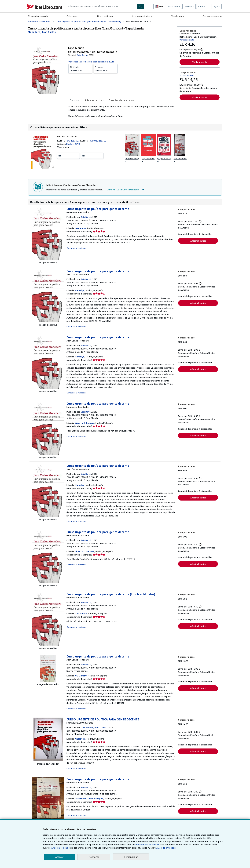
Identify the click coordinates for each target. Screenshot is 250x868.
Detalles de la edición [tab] (121, 100)
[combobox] (102, 6)
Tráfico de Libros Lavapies (89, 798)
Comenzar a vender (212, 16)
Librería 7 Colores (85, 423)
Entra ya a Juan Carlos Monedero (126, 190)
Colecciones (72, 16)
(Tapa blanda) (132, 158)
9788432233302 (98, 141)
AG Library (81, 676)
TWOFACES (81, 613)
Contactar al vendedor (76, 248)
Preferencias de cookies (147, 844)
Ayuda (217, 6)
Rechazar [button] (94, 857)
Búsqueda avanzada (38, 16)
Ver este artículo (187, 40)
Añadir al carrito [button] (200, 62)
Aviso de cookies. (60, 848)
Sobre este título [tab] (94, 100)
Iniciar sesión (174, 6)
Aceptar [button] (59, 857)
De (80, 69)
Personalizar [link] (131, 857)
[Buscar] (141, 6)
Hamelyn (80, 290)
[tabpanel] (121, 111)
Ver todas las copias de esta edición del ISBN (91, 62)
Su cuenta (189, 6)
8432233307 (73, 141)
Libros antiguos (105, 16)
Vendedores (178, 16)
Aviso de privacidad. (166, 848)
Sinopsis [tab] (75, 100)
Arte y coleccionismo (142, 16)
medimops (81, 228)
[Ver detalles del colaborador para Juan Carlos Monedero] (42, 32)
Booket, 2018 (73, 144)
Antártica (80, 739)
